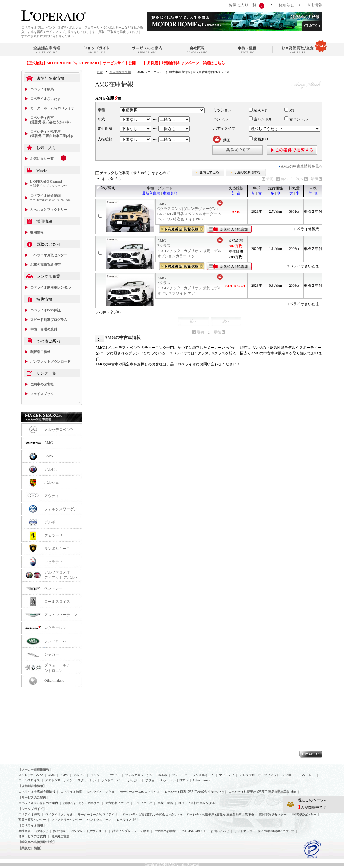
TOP (100, 72)
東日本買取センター (273, 814)
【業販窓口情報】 (31, 848)
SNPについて (143, 803)
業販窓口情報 (40, 352)
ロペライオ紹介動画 (51, 198)
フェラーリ (53, 535)
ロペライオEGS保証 (45, 310)
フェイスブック (42, 394)
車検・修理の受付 (44, 329)
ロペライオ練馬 (42, 89)
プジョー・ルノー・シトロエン (167, 780)
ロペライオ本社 (127, 820)
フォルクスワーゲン (61, 509)
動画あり (259, 139)
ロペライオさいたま (45, 99)
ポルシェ (52, 483)
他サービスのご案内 (32, 836)
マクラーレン (55, 628)
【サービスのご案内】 (34, 797)
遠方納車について (117, 803)
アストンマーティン (61, 615)
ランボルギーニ (57, 549)
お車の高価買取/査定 (46, 265)
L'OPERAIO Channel (49, 183)
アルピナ (52, 469)
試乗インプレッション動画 (131, 831)
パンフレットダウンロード (50, 361)
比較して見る (208, 173)
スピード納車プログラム (49, 320)
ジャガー (52, 654)
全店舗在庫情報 (120, 72)
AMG (49, 443)
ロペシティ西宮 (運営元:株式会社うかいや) (50, 120)
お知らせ (286, 5)
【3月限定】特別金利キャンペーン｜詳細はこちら (183, 63)
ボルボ (50, 522)
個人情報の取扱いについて (276, 831)
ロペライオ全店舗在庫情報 (37, 792)
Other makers (54, 681)
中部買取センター (304, 814)
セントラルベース (99, 820)
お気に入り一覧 (242, 5)
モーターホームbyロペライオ (52, 108)
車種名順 (170, 193)
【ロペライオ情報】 (32, 825)
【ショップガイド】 (32, 809)
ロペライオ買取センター (49, 255)
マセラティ (53, 562)
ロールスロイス (57, 602)
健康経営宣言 (61, 836)
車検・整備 (165, 803)
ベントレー (53, 588)
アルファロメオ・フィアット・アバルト (267, 775)
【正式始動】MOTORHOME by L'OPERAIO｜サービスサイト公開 (80, 63)
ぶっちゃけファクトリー (49, 210)
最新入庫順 (151, 193)
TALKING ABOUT (193, 831)
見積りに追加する (246, 173)
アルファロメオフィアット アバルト (61, 575)
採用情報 (315, 5)
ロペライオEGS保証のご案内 (38, 803)
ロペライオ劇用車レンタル (50, 287)
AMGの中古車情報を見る (302, 166)
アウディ (52, 496)
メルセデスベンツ (59, 430)
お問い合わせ (220, 831)
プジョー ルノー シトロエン (61, 668)
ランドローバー (57, 641)
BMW (49, 456)
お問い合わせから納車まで (81, 803)
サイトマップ (243, 831)
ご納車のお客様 (42, 384)
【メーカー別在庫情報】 (35, 769)
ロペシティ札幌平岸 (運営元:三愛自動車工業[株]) (51, 134)
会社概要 (25, 831)
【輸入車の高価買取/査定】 (37, 842)
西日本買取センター (32, 820)
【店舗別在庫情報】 (32, 786)
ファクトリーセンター (67, 820)
